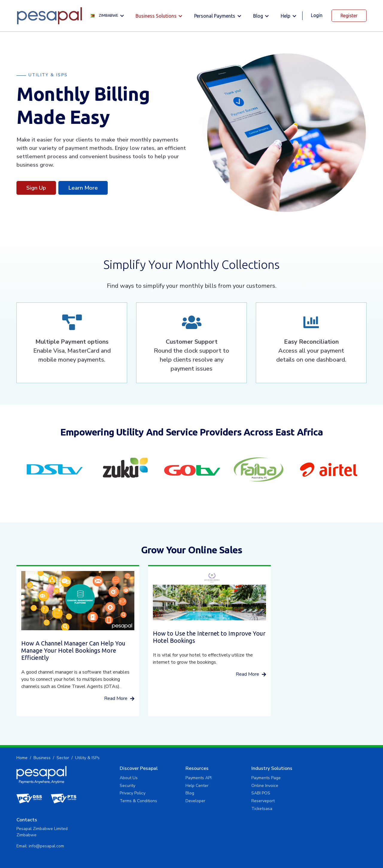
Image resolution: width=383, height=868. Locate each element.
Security (114, 786)
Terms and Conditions (346, 851)
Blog (170, 794)
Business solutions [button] (156, 16)
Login (316, 15)
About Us (115, 779)
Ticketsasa (236, 810)
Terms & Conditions (125, 802)
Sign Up (36, 188)
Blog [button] (258, 16)
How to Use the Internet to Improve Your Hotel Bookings (190, 632)
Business (42, 759)
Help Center (178, 786)
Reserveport (238, 802)
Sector (63, 759)
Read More (107, 700)
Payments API (179, 779)
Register (349, 16)
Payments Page (241, 779)
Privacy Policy (119, 794)
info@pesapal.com (316, 795)
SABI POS (235, 794)
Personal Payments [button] (215, 16)
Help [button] (285, 16)
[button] (108, 16)
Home (22, 759)
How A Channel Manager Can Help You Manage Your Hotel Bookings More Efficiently (67, 644)
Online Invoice (239, 786)
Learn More (83, 188)
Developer (176, 802)
